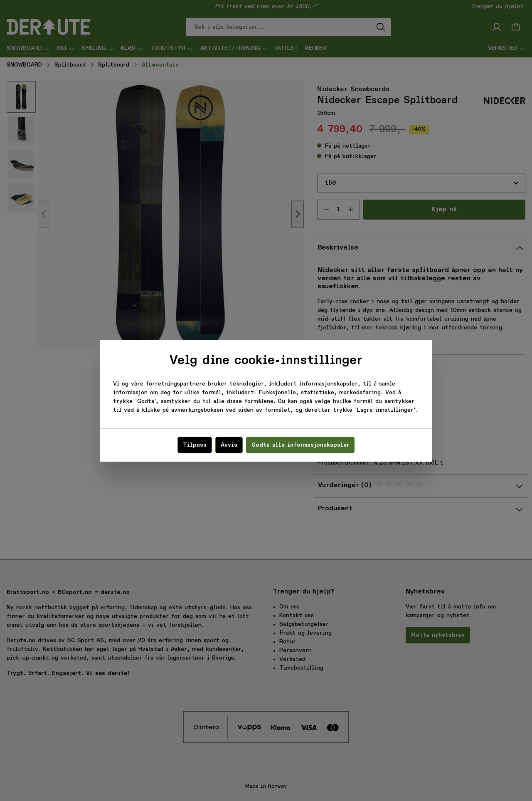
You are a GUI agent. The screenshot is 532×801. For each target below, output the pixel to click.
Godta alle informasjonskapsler (300, 445)
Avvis (229, 445)
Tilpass (195, 445)
